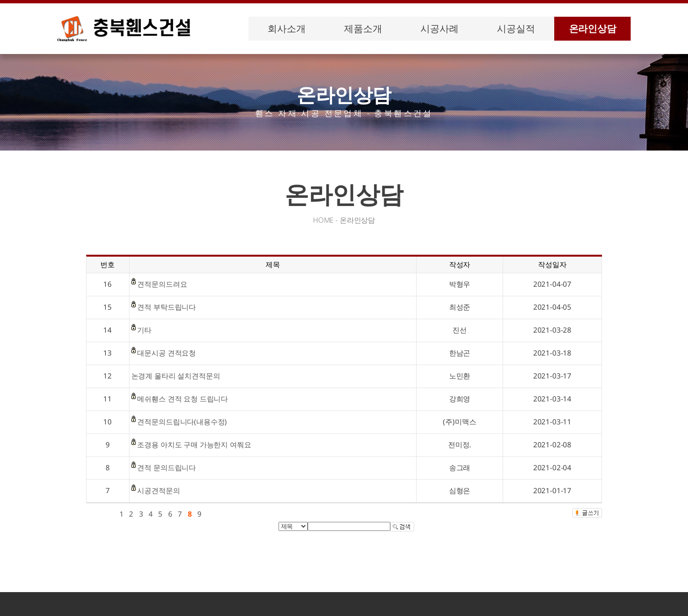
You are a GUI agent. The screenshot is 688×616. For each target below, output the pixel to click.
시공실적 (516, 28)
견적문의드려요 (162, 284)
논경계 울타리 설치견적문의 (176, 376)
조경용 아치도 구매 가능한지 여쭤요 (194, 444)
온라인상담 (593, 28)
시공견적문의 (158, 490)
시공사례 (439, 28)
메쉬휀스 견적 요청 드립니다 (183, 399)
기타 (144, 330)
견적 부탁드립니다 (167, 307)
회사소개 (286, 28)
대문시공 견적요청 (167, 353)
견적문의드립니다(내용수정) (182, 421)
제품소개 (363, 28)
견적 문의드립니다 (167, 467)
